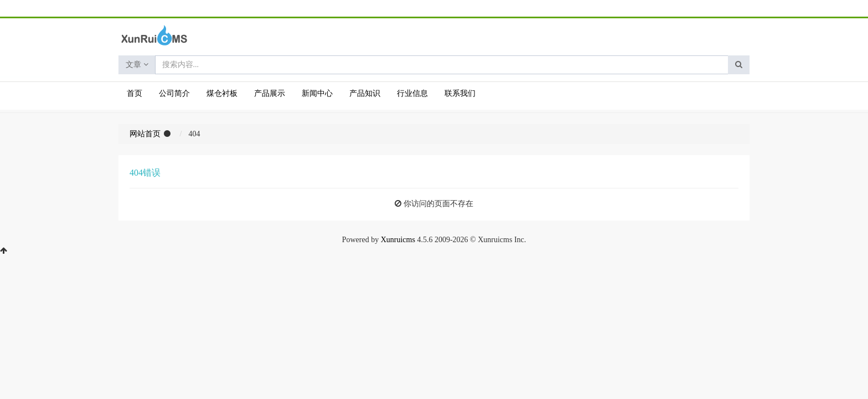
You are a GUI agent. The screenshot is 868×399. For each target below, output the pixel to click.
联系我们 (460, 93)
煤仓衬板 (222, 93)
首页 (135, 93)
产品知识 (365, 93)
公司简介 (174, 93)
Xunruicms (398, 240)
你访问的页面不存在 (438, 204)
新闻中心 (317, 93)
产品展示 (270, 93)
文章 (137, 65)
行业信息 (412, 93)
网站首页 (145, 134)
